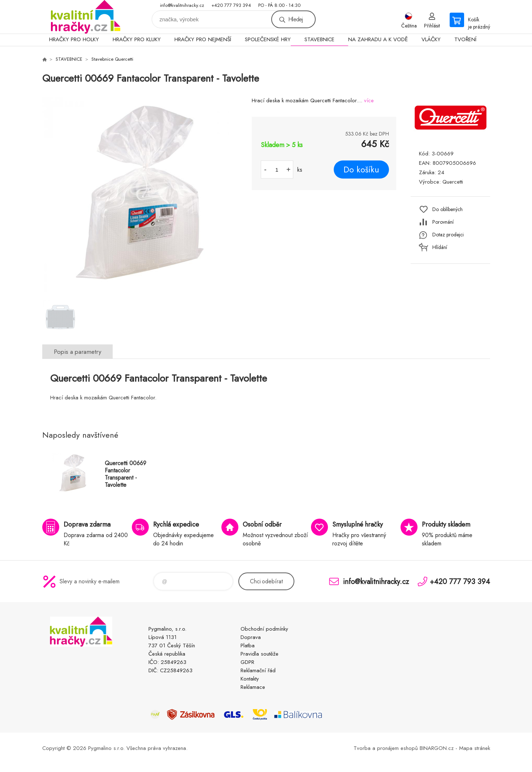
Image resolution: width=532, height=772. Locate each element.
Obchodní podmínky (264, 629)
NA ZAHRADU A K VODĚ (378, 39)
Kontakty (250, 679)
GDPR (247, 662)
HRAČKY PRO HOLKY (74, 39)
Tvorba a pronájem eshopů (386, 748)
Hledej (295, 19)
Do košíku (361, 170)
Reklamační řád (258, 670)
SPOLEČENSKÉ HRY (268, 39)
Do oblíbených (447, 209)
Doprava (251, 637)
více (369, 100)
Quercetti (453, 182)
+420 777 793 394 (231, 5)
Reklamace (253, 687)
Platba (248, 646)
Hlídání (440, 247)
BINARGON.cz (437, 748)
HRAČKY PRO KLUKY (137, 39)
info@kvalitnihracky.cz (182, 5)
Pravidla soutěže (259, 654)
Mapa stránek (475, 748)
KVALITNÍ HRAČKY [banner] (86, 17)
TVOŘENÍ (465, 39)
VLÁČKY (431, 39)
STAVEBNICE (319, 39)
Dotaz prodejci (448, 235)
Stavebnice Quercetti (112, 59)
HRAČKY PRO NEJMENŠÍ (203, 39)
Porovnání (443, 222)
